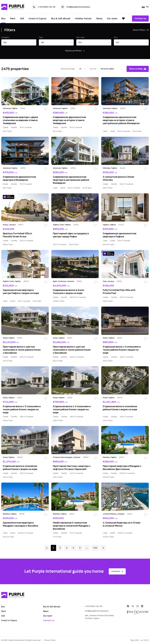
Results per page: (68, 69)
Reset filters (141, 30)
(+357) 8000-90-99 (44, 7)
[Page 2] (103, 548)
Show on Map (138, 69)
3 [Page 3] (67, 548)
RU (145, 7)
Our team (112, 19)
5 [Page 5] (80, 548)
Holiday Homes (83, 19)
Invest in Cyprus (37, 19)
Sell (22, 19)
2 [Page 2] (60, 548)
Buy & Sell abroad (61, 19)
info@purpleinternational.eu (75, 7)
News (99, 19)
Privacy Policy (50, 640)
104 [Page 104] (95, 548)
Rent (13, 19)
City (116, 37)
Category (5, 37)
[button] (19, 42)
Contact (117, 571)
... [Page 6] (87, 548)
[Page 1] (47, 548)
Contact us (140, 18)
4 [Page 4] (73, 548)
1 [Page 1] (53, 548)
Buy (3, 19)
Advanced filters (75, 51)
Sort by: (93, 69)
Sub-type (80, 37)
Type (41, 37)
